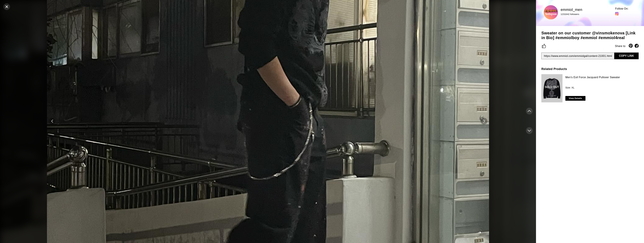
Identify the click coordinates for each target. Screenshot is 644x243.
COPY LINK (627, 56)
